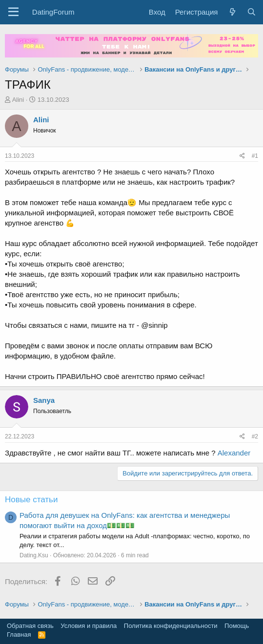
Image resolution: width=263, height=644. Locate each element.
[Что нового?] (232, 12)
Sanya (44, 400)
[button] (13, 12)
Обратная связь (30, 626)
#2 (255, 436)
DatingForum (53, 12)
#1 (255, 156)
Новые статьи (31, 500)
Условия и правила (89, 626)
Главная (19, 635)
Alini (18, 100)
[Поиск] (252, 12)
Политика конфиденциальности (171, 626)
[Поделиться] (242, 156)
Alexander (234, 453)
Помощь (237, 626)
